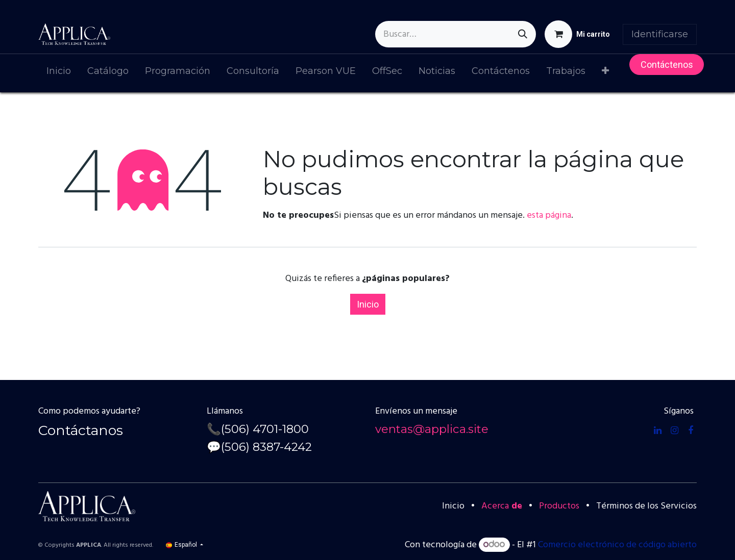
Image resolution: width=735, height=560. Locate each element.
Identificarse (660, 34)
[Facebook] (691, 430)
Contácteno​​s (667, 65)
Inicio (368, 304)
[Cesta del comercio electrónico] (577, 34)
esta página (549, 215)
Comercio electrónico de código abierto (617, 545)
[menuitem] (59, 73)
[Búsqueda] (523, 34)
